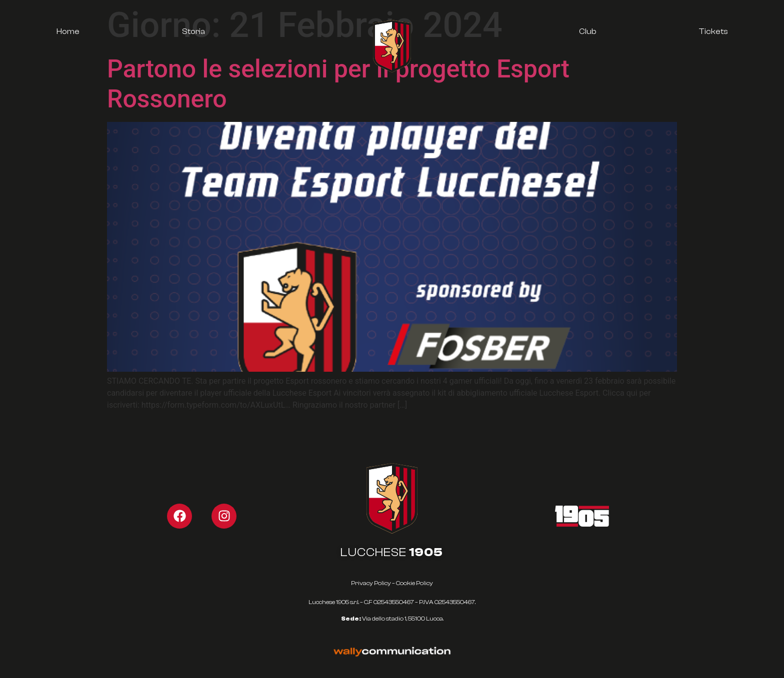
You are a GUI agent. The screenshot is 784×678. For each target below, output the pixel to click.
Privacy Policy (371, 583)
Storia (193, 31)
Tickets (713, 31)
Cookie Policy (414, 583)
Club (587, 31)
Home (68, 31)
